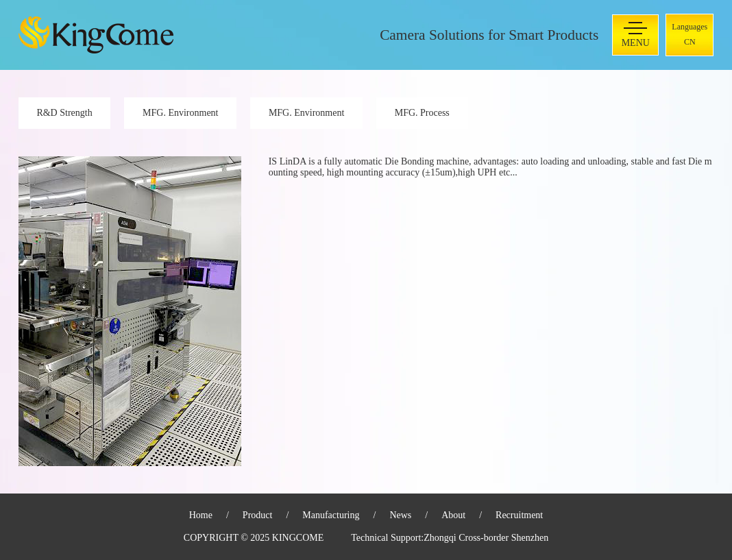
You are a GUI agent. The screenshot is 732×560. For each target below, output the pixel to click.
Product (258, 515)
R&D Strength (64, 113)
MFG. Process (422, 113)
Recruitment (519, 515)
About (453, 515)
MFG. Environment (180, 113)
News (400, 515)
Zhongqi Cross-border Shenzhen (486, 538)
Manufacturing (331, 515)
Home (201, 515)
